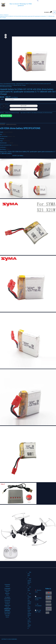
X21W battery (40, 113)
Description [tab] (3, 124)
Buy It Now (24, 109)
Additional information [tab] (11, 124)
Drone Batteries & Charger (9, 84)
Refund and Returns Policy (29, 582)
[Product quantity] (4, 106)
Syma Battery (34, 113)
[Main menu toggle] (54, 12)
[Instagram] (49, 609)
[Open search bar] (38, 1)
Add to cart (24, 106)
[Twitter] (49, 605)
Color (2, 99)
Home (1, 84)
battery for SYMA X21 (27, 113)
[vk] (47, 613)
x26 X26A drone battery (48, 113)
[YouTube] (49, 593)
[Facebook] (49, 598)
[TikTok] (48, 602)
